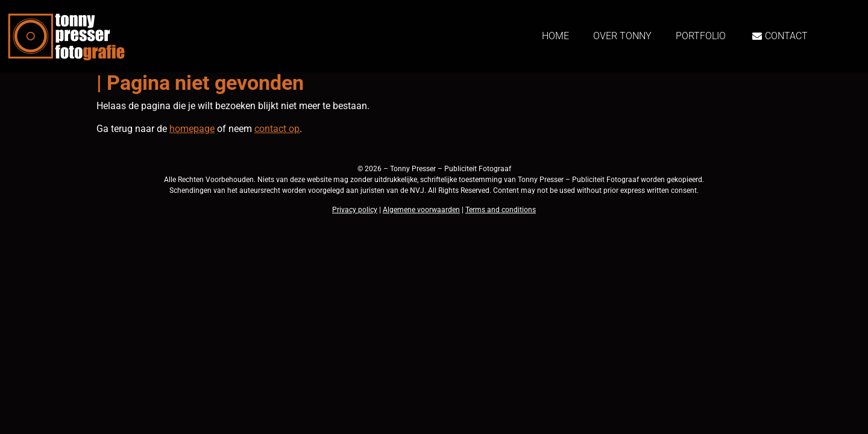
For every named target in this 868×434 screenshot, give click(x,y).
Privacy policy (355, 210)
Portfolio (701, 36)
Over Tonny (622, 36)
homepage (192, 129)
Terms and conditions (501, 210)
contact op (277, 129)
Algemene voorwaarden (421, 210)
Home (555, 36)
